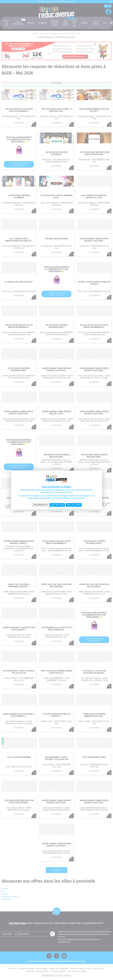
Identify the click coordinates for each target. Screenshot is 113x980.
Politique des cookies (64, 508)
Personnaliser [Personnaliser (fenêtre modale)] (41, 505)
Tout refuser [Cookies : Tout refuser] (57, 505)
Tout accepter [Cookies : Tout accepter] (74, 505)
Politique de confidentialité (51, 508)
